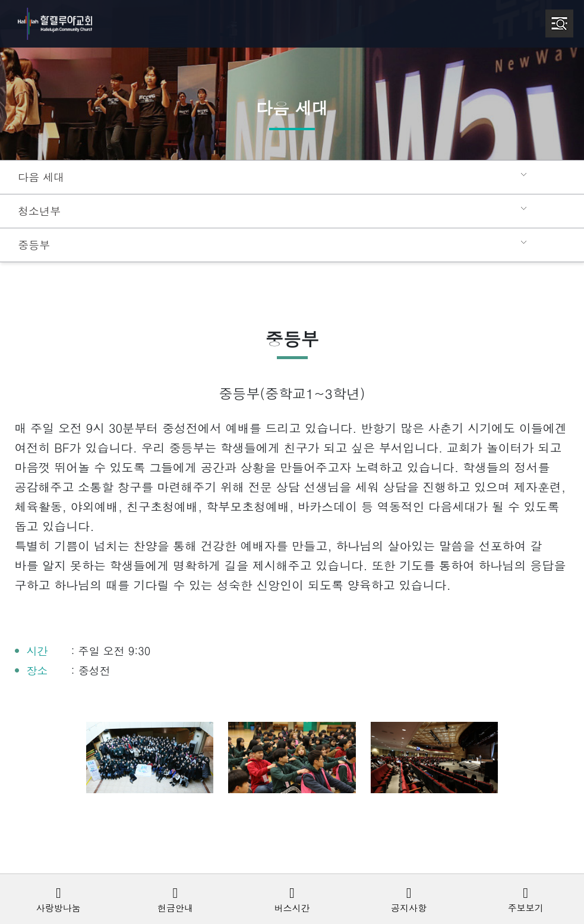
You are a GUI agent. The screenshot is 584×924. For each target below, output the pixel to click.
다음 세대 (40, 177)
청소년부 (38, 211)
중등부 (33, 245)
